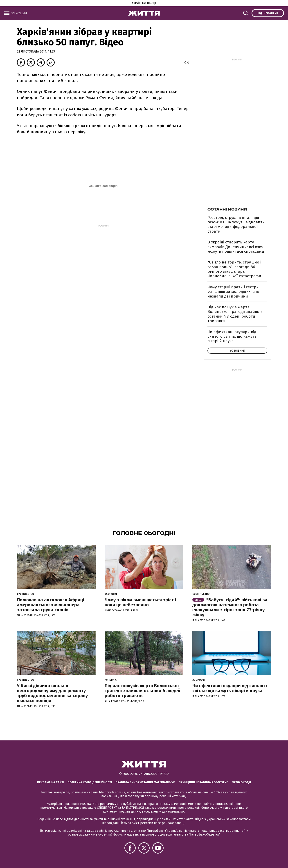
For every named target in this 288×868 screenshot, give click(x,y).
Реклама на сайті (51, 782)
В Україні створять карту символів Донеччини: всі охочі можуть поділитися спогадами (236, 247)
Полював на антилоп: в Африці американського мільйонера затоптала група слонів (51, 605)
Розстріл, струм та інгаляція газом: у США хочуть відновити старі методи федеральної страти (236, 224)
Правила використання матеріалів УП (145, 782)
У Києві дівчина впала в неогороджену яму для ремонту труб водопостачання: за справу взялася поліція (52, 693)
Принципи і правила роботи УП (204, 782)
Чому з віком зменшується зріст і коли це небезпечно (140, 602)
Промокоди (241, 782)
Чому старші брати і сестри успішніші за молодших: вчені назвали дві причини (235, 292)
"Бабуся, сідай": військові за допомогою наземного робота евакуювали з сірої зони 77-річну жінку (230, 607)
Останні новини (227, 209)
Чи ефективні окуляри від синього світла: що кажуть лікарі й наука (232, 337)
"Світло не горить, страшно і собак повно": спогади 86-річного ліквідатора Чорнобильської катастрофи (234, 269)
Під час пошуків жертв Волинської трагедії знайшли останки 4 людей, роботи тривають (235, 314)
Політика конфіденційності (90, 782)
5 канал (69, 81)
